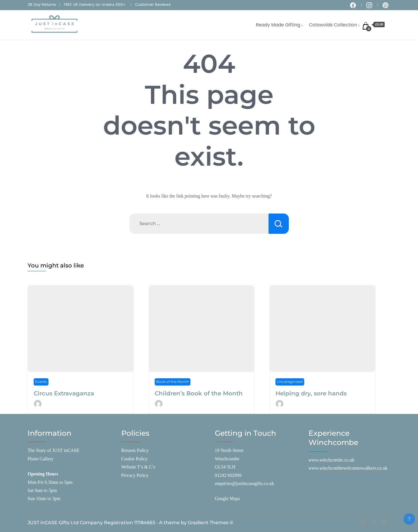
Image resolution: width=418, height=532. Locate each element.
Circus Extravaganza (64, 393)
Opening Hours (43, 474)
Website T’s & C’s (138, 467)
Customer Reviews (153, 4)
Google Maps (227, 498)
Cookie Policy (135, 459)
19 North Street (229, 450)
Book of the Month (173, 382)
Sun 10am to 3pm (44, 498)
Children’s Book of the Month (199, 393)
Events (41, 382)
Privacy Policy (135, 475)
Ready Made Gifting (278, 25)
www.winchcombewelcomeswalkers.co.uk (348, 468)
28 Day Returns (42, 4)
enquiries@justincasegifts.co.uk (244, 483)
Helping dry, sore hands (311, 393)
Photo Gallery (40, 459)
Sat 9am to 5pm (42, 490)
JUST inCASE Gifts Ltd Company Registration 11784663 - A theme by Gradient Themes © (130, 523)
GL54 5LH (225, 467)
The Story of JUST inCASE (53, 450)
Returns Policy (135, 450)
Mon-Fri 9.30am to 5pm (50, 482)
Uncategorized (290, 382)
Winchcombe (227, 459)
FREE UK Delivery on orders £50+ (95, 4)
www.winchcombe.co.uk (331, 460)
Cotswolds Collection (333, 25)
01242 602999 (228, 475)
